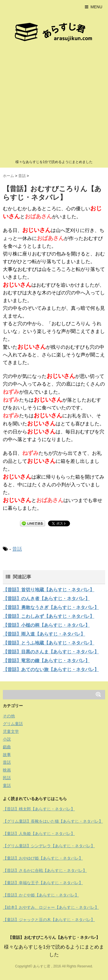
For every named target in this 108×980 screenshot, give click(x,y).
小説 (7, 739)
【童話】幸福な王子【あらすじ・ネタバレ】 (43, 883)
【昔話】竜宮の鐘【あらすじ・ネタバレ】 (46, 661)
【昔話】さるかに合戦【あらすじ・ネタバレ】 (45, 870)
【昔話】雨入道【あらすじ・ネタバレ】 (44, 634)
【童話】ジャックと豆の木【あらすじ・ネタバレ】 (49, 920)
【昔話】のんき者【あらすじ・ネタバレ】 (46, 599)
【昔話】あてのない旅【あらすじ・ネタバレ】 (51, 669)
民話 (7, 778)
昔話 (17, 549)
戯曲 (7, 747)
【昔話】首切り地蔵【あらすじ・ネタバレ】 (49, 590)
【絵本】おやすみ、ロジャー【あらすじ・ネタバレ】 (51, 907)
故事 (7, 755)
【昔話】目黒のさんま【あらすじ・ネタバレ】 (51, 652)
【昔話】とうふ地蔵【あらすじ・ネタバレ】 (49, 643)
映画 (7, 770)
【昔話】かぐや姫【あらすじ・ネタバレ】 (41, 895)
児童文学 (11, 731)
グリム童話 (13, 724)
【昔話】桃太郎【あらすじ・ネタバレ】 (39, 809)
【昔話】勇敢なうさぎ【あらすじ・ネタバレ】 (51, 607)
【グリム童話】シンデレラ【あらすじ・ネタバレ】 (49, 846)
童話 (7, 785)
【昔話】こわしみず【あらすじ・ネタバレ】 (49, 616)
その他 (9, 716)
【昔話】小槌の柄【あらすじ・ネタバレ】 (46, 625)
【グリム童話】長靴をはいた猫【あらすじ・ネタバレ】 (53, 821)
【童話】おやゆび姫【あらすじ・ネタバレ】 (43, 858)
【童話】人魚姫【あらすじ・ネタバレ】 (39, 834)
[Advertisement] (54, 102)
